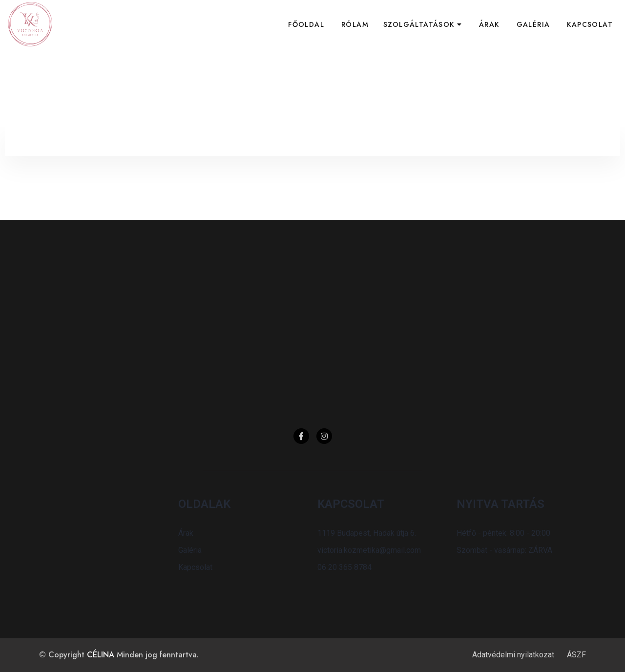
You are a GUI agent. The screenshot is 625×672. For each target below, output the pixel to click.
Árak (489, 24)
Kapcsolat (590, 24)
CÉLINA (101, 655)
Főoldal (306, 24)
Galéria (533, 24)
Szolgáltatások (419, 24)
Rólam (355, 24)
